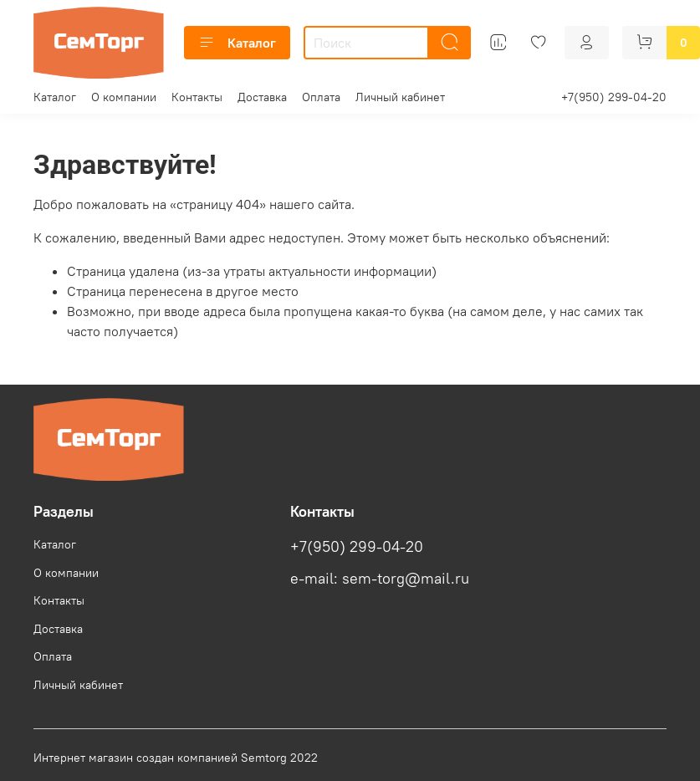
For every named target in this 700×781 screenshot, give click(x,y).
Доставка (262, 97)
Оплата (321, 97)
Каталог (237, 43)
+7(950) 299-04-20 (614, 97)
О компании (124, 97)
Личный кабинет (400, 97)
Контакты (197, 97)
